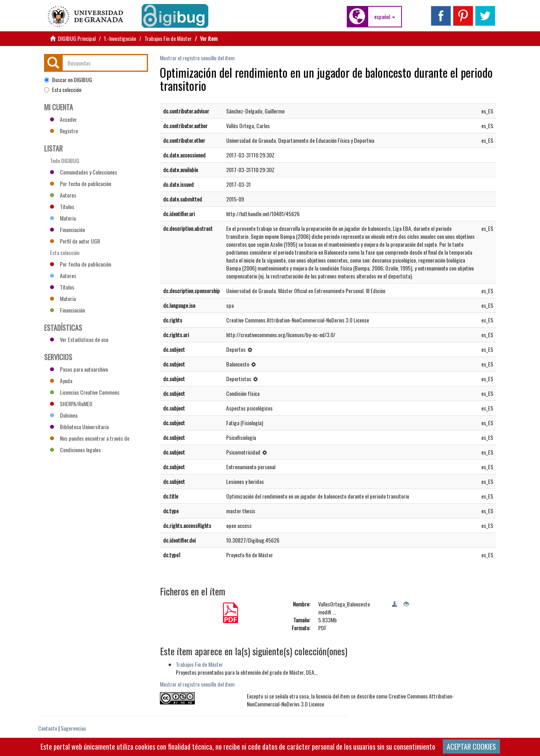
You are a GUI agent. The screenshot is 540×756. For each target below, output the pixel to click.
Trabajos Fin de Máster (168, 38)
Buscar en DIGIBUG (68, 80)
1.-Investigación (120, 38)
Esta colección (63, 90)
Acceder (63, 119)
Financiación (67, 229)
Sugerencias (73, 728)
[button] (385, 17)
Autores (63, 195)
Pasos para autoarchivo (79, 369)
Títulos (62, 206)
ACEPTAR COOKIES (471, 746)
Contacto (48, 728)
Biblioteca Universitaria (79, 427)
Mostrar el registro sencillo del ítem (197, 58)
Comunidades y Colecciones (84, 172)
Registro (64, 131)
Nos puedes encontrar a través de (90, 438)
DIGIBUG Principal (77, 38)
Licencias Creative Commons (85, 392)
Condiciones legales (75, 450)
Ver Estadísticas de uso (79, 339)
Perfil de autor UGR (75, 241)
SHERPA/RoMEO (71, 404)
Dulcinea (64, 415)
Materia (63, 218)
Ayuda (61, 381)
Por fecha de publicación (81, 183)
